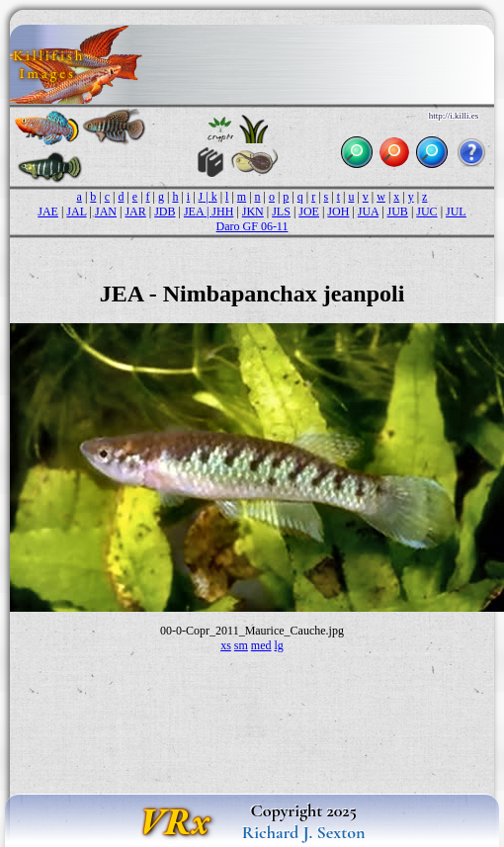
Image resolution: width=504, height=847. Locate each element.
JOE (309, 212)
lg (279, 645)
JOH (338, 212)
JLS (281, 212)
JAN (106, 212)
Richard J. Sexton (304, 832)
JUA (368, 212)
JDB (165, 212)
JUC (426, 212)
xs (226, 645)
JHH (222, 212)
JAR (135, 212)
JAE (48, 212)
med (261, 645)
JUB (398, 212)
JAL (76, 212)
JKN (253, 212)
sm (241, 645)
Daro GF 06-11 (252, 226)
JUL (456, 212)
